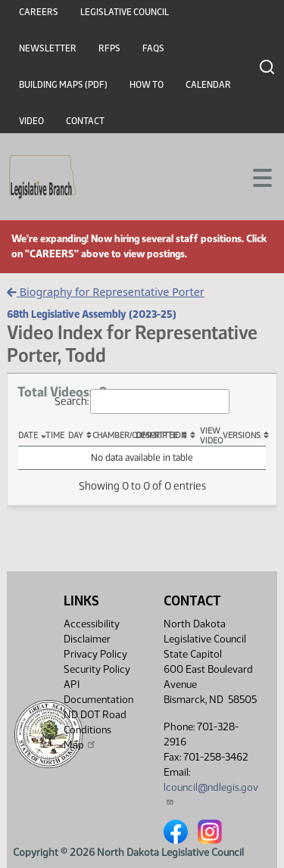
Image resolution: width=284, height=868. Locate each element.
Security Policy (97, 669)
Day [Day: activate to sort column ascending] (76, 436)
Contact (85, 121)
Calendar (208, 85)
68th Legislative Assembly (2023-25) (92, 314)
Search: (142, 401)
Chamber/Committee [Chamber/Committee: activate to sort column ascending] (114, 436)
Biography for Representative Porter (105, 292)
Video (31, 121)
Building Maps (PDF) (63, 85)
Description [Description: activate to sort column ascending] (157, 436)
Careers (39, 12)
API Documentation (98, 692)
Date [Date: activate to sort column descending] (28, 436)
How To (147, 85)
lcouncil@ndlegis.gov (211, 793)
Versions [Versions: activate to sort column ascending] (242, 436)
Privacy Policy (95, 654)
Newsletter (48, 48)
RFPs (109, 48)
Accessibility (92, 624)
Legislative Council (125, 12)
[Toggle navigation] (254, 176)
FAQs (153, 48)
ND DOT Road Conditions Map (95, 730)
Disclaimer (87, 639)
